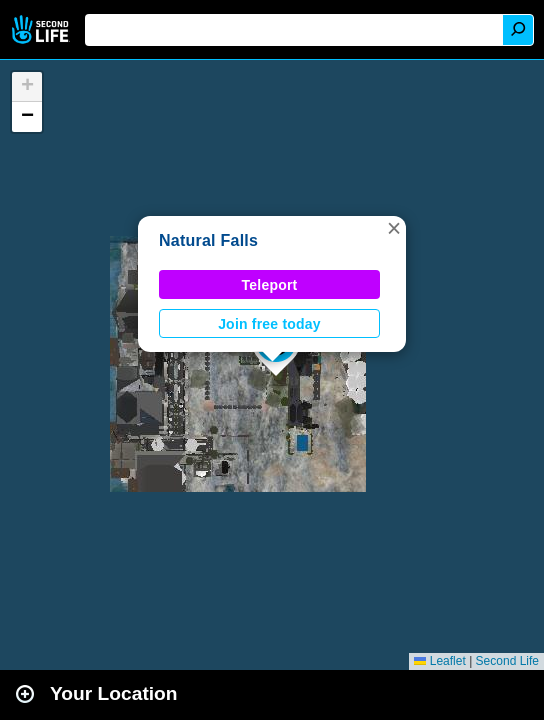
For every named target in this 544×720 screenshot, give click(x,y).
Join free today (269, 324)
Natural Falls (208, 240)
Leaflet (439, 661)
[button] (394, 228)
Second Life (42, 29)
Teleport (270, 285)
